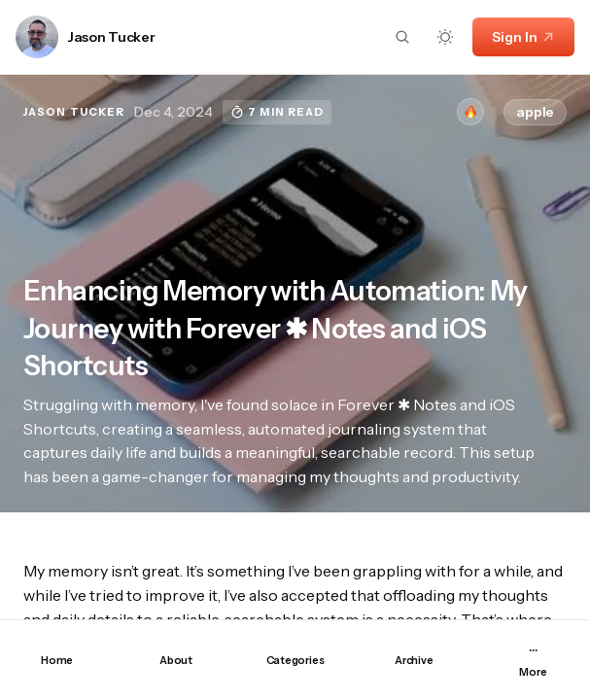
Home (57, 660)
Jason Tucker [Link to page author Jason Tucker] (112, 37)
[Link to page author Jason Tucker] (37, 37)
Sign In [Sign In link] (523, 37)
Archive (414, 660)
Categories (295, 660)
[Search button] (402, 37)
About (176, 660)
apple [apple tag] (535, 112)
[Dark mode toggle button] (445, 37)
